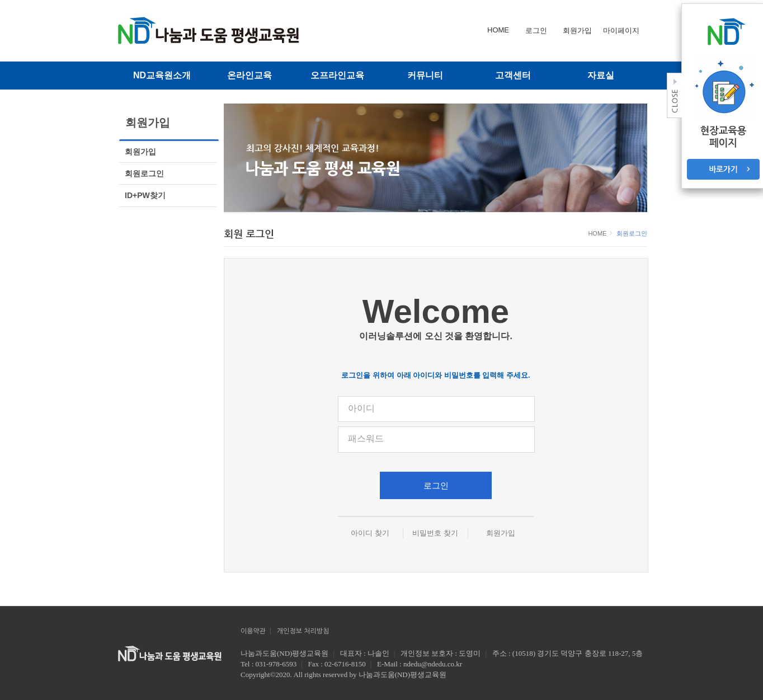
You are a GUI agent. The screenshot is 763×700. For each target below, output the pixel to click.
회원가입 (140, 152)
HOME (598, 233)
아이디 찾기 (370, 533)
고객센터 (513, 75)
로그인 (436, 485)
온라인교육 (249, 75)
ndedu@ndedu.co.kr (433, 664)
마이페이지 (621, 30)
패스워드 (366, 438)
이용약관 (253, 631)
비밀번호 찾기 (435, 533)
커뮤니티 (425, 75)
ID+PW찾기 (145, 195)
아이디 (361, 408)
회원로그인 (144, 173)
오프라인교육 (337, 75)
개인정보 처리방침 (303, 631)
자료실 (601, 75)
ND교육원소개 (162, 75)
